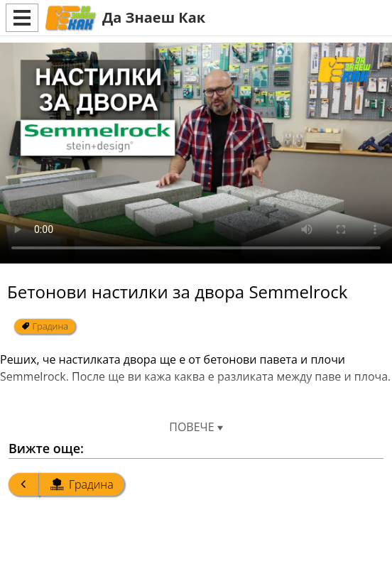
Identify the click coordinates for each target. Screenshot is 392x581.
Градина (45, 326)
